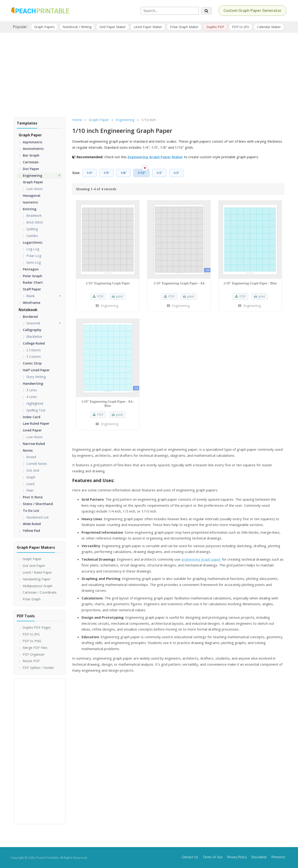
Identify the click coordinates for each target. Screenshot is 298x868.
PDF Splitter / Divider (38, 668)
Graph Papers (44, 27)
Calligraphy (32, 330)
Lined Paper (32, 430)
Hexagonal (32, 196)
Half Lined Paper (36, 370)
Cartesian (31, 162)
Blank (30, 296)
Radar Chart (33, 282)
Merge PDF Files (35, 648)
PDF (100, 296)
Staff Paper (32, 289)
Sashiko (32, 236)
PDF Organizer (34, 654)
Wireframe (32, 303)
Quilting (32, 229)
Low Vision (34, 189)
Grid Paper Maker (113, 27)
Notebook (28, 310)
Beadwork (34, 215)
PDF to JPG (241, 27)
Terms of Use (213, 857)
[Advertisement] (149, 73)
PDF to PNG (32, 641)
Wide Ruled (32, 524)
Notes (28, 450)
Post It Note (33, 497)
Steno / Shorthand (38, 504)
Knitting (30, 209)
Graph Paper (30, 135)
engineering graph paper (201, 559)
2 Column (34, 350)
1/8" (124, 173)
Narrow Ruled (34, 444)
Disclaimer (259, 857)
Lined (30, 484)
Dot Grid (33, 470)
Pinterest (278, 857)
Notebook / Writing (77, 27)
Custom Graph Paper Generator (252, 10)
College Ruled (34, 343)
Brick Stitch (35, 222)
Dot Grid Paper (34, 566)
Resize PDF (31, 661)
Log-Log (33, 249)
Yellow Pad (31, 531)
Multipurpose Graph (37, 586)
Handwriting (33, 383)
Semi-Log (34, 262)
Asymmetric (33, 142)
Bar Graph (31, 155)
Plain (30, 490)
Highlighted (35, 403)
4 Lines (32, 397)
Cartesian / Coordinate (40, 592)
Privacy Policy (237, 857)
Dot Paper (31, 169)
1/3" (176, 173)
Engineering (32, 176)
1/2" (159, 173)
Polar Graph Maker (184, 27)
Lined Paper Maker (148, 27)
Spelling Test (36, 410)
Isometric (30, 202)
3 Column (34, 357)
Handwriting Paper (36, 579)
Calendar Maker (269, 27)
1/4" (90, 173)
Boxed (31, 457)
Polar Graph (32, 276)
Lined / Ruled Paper (37, 572)
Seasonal (33, 323)
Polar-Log (34, 256)
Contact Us (190, 857)
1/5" (107, 173)
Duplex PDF (215, 27)
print (120, 296)
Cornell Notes (37, 464)
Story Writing (36, 377)
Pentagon (31, 269)
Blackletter (34, 337)
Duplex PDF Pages (37, 627)
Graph (31, 477)
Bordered (30, 317)
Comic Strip (32, 363)
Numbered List (37, 517)
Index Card (32, 417)
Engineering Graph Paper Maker (155, 157)
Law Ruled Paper (36, 423)
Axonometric (33, 149)
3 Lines (32, 390)
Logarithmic (33, 242)
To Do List (31, 511)
